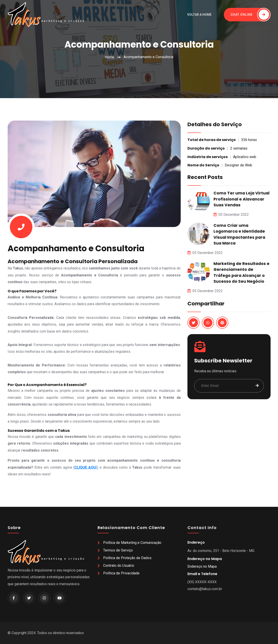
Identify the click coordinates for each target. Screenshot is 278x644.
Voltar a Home (199, 15)
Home (109, 57)
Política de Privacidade (121, 573)
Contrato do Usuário (119, 566)
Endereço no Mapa (202, 566)
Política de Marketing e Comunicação (132, 543)
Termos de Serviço (118, 550)
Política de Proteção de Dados (127, 558)
